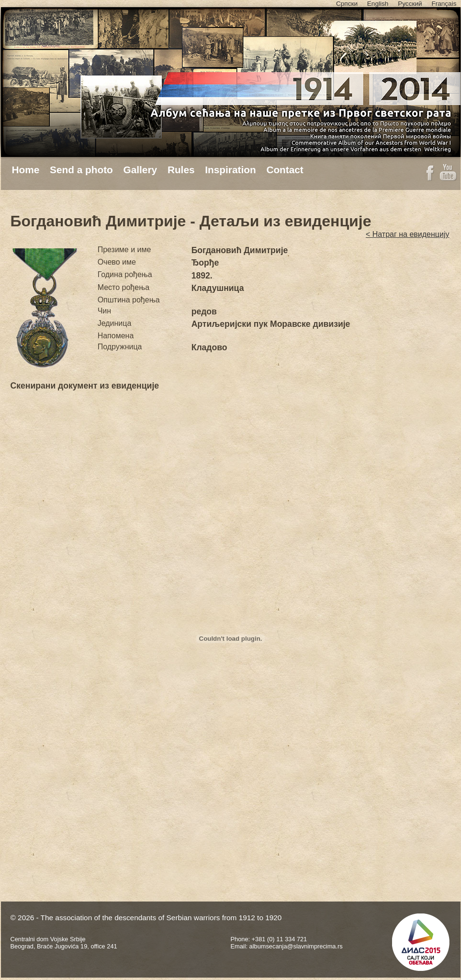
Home (26, 170)
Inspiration (230, 170)
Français (444, 4)
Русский (410, 4)
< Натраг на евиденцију (408, 234)
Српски (347, 4)
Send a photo (81, 170)
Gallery (141, 170)
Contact (285, 170)
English (378, 4)
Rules (181, 170)
